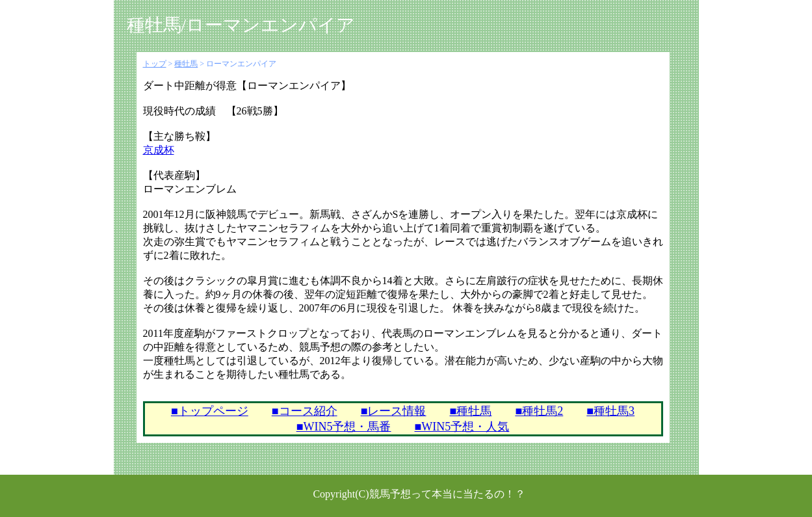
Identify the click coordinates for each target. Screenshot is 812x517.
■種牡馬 (471, 411)
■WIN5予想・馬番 (344, 427)
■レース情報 (394, 411)
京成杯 (159, 150)
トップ (155, 64)
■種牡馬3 (610, 411)
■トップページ (210, 411)
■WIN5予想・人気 (462, 427)
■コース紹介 (305, 411)
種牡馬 (186, 64)
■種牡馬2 (539, 411)
